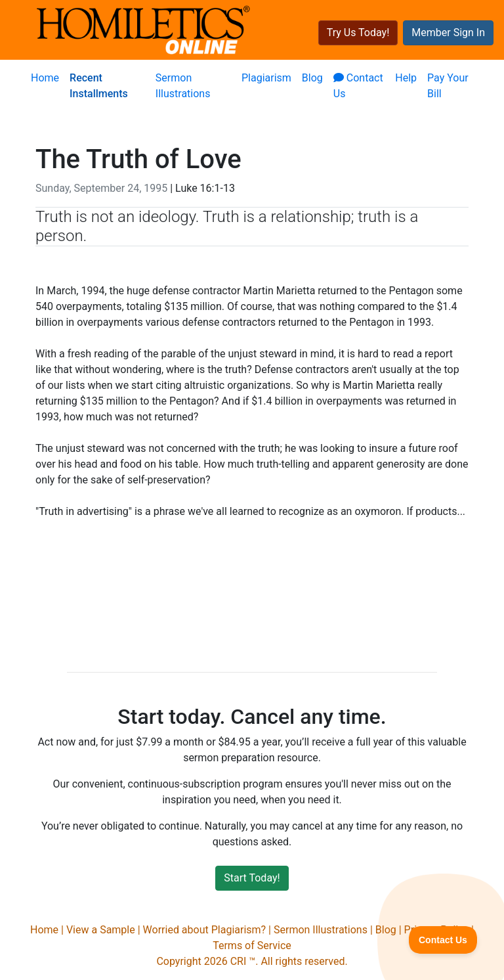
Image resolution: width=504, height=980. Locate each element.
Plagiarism (266, 78)
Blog (312, 78)
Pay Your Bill (448, 86)
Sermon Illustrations (183, 86)
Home (45, 78)
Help (406, 78)
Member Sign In (448, 33)
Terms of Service (252, 946)
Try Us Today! (358, 33)
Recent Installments (99, 86)
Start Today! (252, 878)
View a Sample (101, 930)
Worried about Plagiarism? (205, 930)
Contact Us (358, 86)
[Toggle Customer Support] (443, 940)
